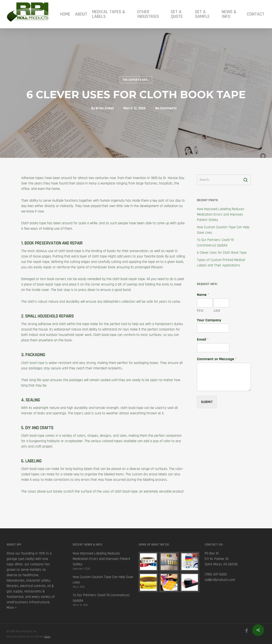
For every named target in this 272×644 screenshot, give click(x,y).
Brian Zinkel (105, 108)
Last (217, 311)
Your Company (209, 320)
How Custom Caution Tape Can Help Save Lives (223, 230)
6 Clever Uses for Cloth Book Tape (222, 253)
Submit (207, 402)
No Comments (166, 108)
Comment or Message (217, 359)
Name (203, 295)
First (200, 311)
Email (203, 340)
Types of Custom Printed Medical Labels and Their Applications (221, 263)
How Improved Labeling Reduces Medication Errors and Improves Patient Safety (221, 214)
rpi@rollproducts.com (220, 580)
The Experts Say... (136, 80)
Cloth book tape (33, 363)
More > (12, 608)
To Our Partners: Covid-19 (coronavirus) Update (215, 243)
